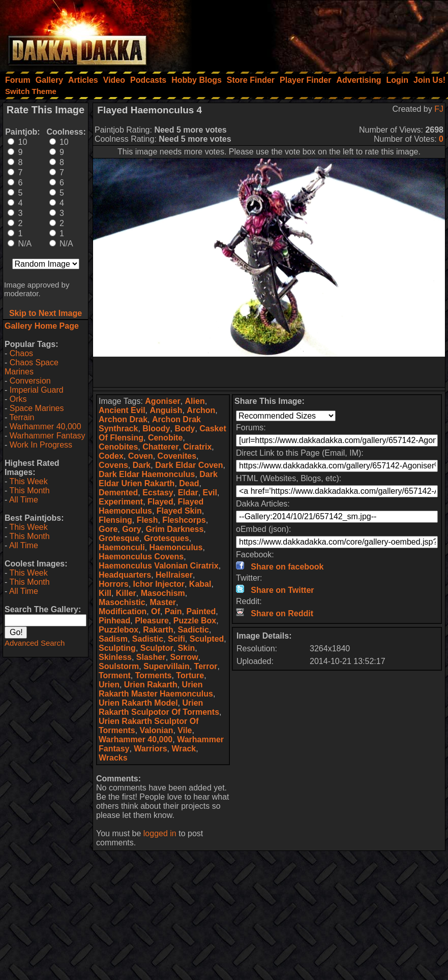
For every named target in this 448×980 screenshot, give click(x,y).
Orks (18, 399)
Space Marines (37, 408)
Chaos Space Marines (32, 367)
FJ (439, 109)
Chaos (21, 353)
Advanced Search (35, 643)
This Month (29, 491)
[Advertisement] (311, 33)
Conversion (30, 381)
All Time (24, 500)
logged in (160, 833)
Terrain (22, 417)
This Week (28, 481)
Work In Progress (41, 445)
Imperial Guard (37, 390)
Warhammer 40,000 (46, 426)
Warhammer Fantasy (48, 436)
